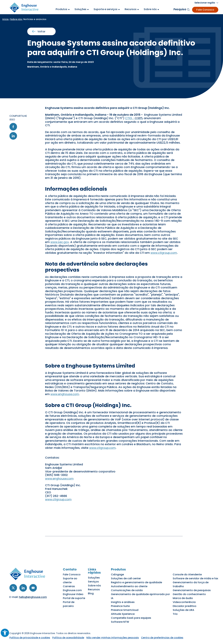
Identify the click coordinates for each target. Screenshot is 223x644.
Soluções (94, 578)
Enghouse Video (73, 594)
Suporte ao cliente (70, 580)
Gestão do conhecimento (189, 594)
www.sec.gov (60, 242)
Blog (91, 593)
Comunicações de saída (127, 590)
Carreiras (69, 586)
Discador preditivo (185, 606)
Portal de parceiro (69, 604)
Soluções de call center (126, 578)
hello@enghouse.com (33, 597)
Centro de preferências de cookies (162, 638)
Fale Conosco (205, 10)
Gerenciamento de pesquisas (192, 590)
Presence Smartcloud (125, 610)
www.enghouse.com (65, 394)
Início (6, 19)
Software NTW (120, 622)
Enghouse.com (72, 590)
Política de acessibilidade (68, 638)
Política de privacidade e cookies (30, 638)
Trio (175, 614)
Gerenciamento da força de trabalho (191, 584)
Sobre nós (16, 19)
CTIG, (134, 118)
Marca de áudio (183, 598)
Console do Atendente (187, 574)
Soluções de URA (183, 610)
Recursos (94, 589)
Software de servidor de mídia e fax (195, 578)
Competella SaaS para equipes (131, 618)
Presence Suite (120, 606)
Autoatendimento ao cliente (129, 586)
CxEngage (117, 574)
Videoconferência (184, 602)
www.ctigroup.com (164, 253)
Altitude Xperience (123, 614)
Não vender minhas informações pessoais (113, 638)
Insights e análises (123, 602)
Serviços (93, 582)
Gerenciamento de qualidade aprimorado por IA (140, 596)
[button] (206, 3)
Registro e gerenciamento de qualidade (136, 582)
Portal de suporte (74, 598)
